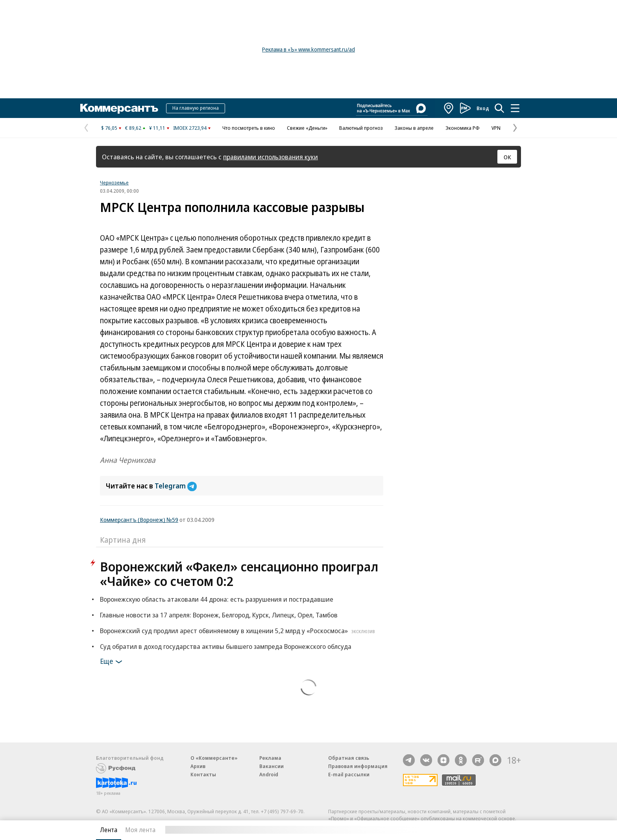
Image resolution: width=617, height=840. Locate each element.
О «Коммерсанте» (214, 758)
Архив (198, 766)
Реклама (270, 758)
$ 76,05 (109, 128)
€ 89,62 (133, 128)
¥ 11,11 (157, 128)
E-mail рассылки (349, 774)
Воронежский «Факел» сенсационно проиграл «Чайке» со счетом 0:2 (239, 574)
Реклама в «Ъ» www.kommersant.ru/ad (308, 49)
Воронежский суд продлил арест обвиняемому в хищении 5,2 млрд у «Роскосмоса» (238, 631)
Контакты (203, 774)
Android (269, 774)
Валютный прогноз (361, 128)
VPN (496, 128)
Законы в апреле (414, 128)
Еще (112, 662)
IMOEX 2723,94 (190, 128)
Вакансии (272, 766)
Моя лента (140, 830)
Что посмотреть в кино (249, 128)
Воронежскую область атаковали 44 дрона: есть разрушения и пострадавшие (217, 599)
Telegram (176, 486)
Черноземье (114, 182)
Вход (483, 108)
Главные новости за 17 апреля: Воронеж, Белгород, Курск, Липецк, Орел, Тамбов (219, 615)
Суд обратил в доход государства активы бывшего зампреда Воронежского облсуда (226, 646)
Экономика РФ (463, 128)
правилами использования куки (271, 157)
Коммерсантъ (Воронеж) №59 (139, 519)
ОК (507, 157)
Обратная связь (349, 758)
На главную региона (196, 108)
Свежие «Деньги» (307, 128)
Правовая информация (358, 766)
